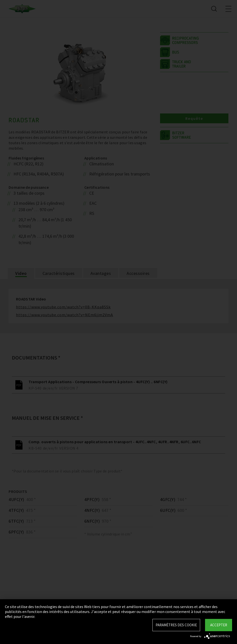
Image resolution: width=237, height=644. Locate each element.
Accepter (219, 625)
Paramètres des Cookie (176, 625)
